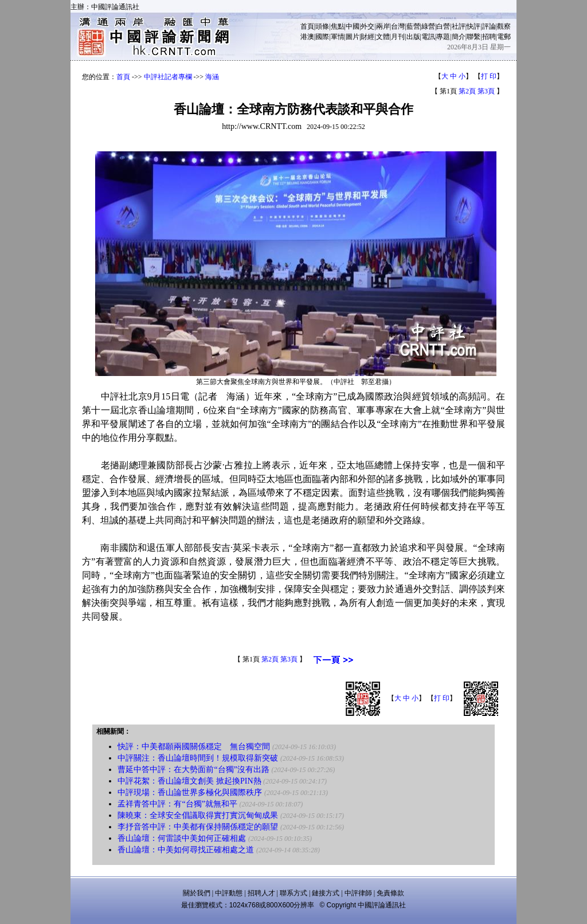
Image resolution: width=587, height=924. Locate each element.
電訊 (428, 37)
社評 (459, 26)
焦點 (338, 26)
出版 (413, 37)
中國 (353, 26)
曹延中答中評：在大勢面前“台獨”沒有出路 (193, 770)
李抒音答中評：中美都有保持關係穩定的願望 (198, 827)
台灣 (398, 26)
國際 (322, 37)
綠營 (428, 26)
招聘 (489, 37)
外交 (367, 26)
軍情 (338, 37)
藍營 (413, 26)
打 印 (489, 76)
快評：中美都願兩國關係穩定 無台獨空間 (194, 747)
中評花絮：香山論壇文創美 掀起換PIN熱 (189, 781)
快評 (473, 26)
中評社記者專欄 (168, 77)
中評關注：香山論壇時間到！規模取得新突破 (198, 758)
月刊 (398, 37)
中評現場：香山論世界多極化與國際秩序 (190, 792)
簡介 (459, 37)
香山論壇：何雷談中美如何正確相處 (182, 838)
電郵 (504, 37)
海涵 (212, 77)
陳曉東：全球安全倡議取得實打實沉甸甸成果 (198, 815)
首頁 (307, 26)
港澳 (307, 37)
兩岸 (383, 26)
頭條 (322, 26)
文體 (383, 37)
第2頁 (467, 91)
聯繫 (473, 37)
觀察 (504, 26)
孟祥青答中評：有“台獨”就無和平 (177, 804)
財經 (367, 37)
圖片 (353, 37)
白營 (443, 26)
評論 (489, 26)
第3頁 (486, 91)
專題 (443, 37)
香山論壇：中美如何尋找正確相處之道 (186, 850)
